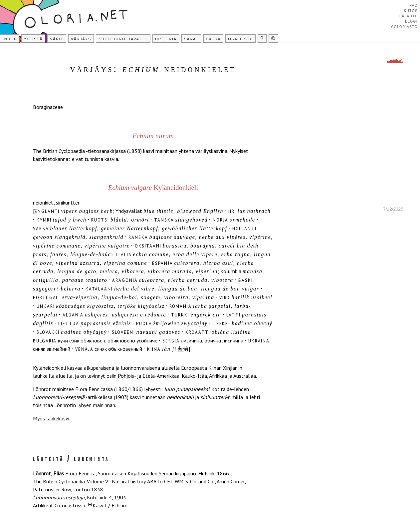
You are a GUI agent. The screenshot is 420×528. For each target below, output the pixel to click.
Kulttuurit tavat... (123, 38)
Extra (213, 38)
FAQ (414, 5)
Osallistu (240, 38)
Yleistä (33, 38)
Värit (57, 38)
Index (10, 38)
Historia (166, 38)
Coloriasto (404, 26)
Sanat (191, 38)
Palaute (409, 16)
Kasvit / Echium (110, 505)
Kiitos (411, 10)
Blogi (411, 21)
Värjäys (81, 38)
